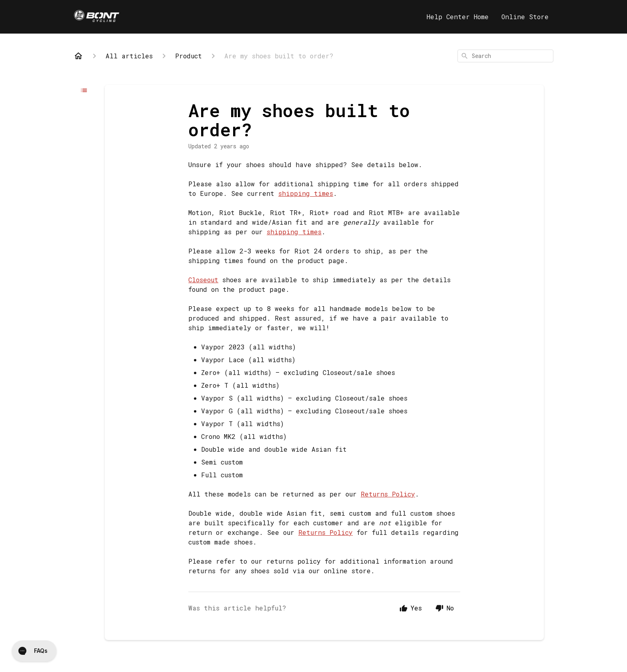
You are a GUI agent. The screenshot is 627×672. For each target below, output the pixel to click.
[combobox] (505, 56)
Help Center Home (458, 17)
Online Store (525, 17)
